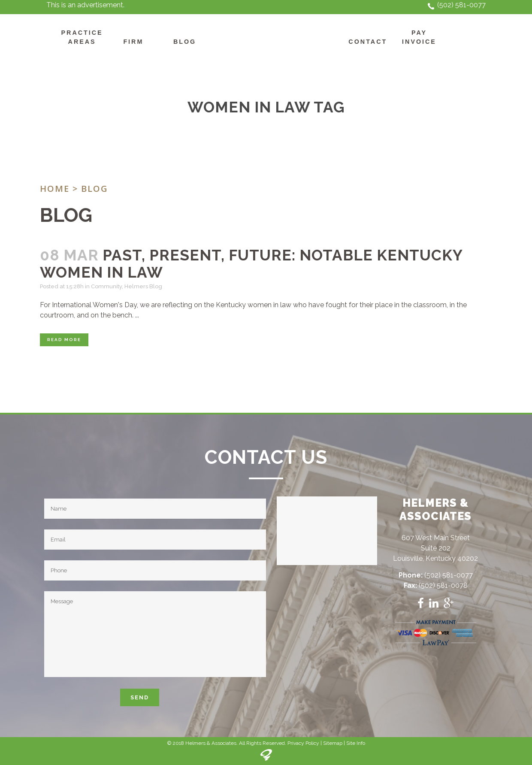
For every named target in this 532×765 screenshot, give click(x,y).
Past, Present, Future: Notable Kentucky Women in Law (251, 264)
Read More (64, 340)
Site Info (356, 743)
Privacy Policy (303, 743)
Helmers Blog (143, 286)
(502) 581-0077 (461, 5)
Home (55, 189)
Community (106, 286)
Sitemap (333, 743)
